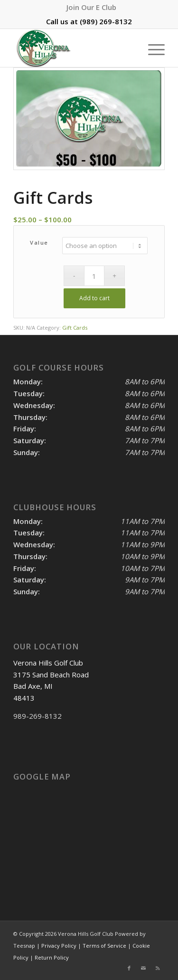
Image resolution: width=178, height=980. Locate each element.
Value (39, 243)
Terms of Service (104, 946)
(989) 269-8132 (106, 21)
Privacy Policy (59, 946)
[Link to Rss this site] (158, 968)
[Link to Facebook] (129, 968)
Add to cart (94, 298)
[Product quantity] (94, 276)
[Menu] (152, 48)
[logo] (74, 48)
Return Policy (52, 957)
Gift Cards (75, 328)
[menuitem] (91, 7)
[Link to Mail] (143, 968)
